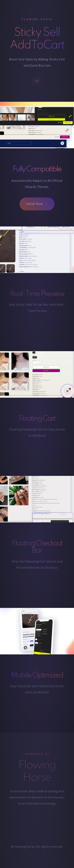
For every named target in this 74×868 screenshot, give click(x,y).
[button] (37, 82)
